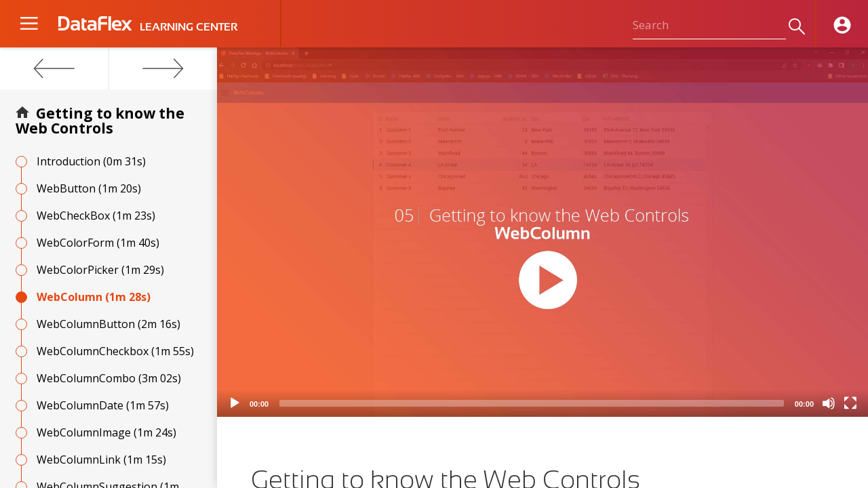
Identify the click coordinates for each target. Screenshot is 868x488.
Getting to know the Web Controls (100, 121)
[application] (542, 232)
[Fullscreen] (850, 403)
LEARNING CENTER (189, 27)
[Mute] (829, 403)
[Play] (235, 403)
